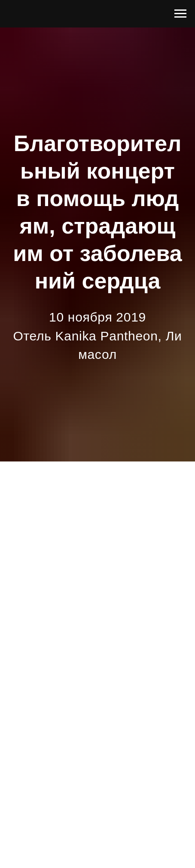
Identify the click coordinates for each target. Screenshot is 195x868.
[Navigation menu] (180, 14)
